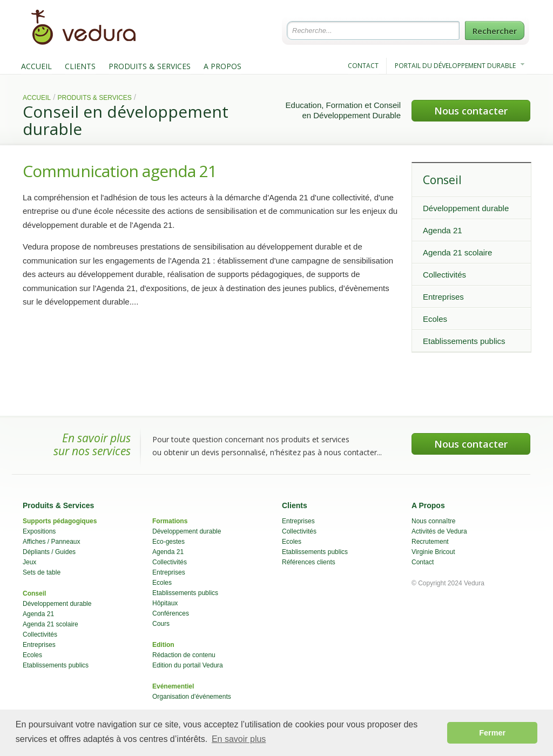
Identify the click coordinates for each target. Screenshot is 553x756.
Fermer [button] (492, 733)
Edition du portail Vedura (188, 665)
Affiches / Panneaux (52, 542)
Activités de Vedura (439, 531)
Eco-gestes (168, 542)
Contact (423, 562)
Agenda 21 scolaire (457, 252)
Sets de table (42, 572)
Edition (163, 645)
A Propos (428, 505)
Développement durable (466, 208)
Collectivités (444, 275)
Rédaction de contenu (184, 655)
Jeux (29, 562)
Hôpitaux (165, 603)
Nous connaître (433, 521)
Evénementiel (173, 686)
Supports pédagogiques (60, 521)
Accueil (37, 98)
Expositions (39, 531)
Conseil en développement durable (126, 120)
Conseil (442, 180)
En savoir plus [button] (239, 739)
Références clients (309, 562)
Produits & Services (95, 98)
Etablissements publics (464, 341)
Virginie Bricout (433, 552)
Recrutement (430, 542)
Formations (170, 521)
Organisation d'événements (192, 697)
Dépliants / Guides (49, 552)
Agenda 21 (443, 230)
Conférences (171, 613)
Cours (161, 624)
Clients (295, 505)
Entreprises (443, 297)
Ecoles (435, 319)
